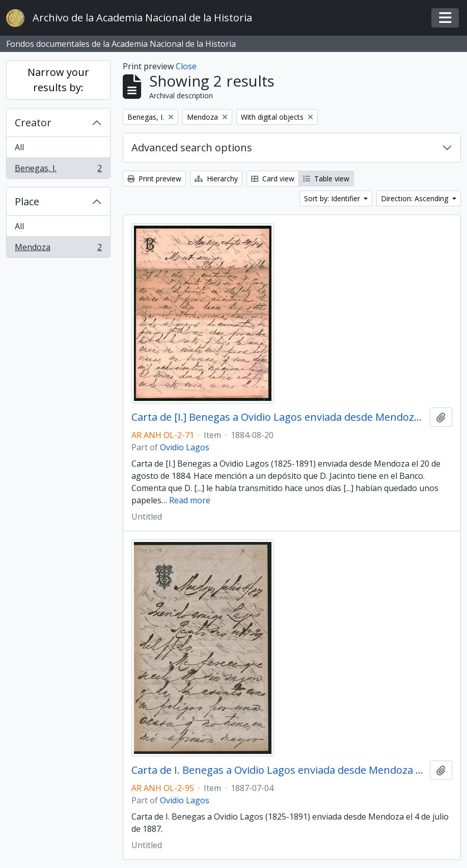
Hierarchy (216, 179)
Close (186, 66)
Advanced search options (192, 147)
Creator (33, 123)
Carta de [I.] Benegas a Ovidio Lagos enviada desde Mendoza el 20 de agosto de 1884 (279, 417)
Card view (273, 179)
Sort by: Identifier (333, 198)
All (19, 147)
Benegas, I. (58, 170)
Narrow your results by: (58, 80)
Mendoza (58, 249)
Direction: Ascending (416, 198)
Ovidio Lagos (185, 447)
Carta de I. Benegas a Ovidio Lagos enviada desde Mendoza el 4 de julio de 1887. (279, 770)
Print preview (154, 179)
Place (27, 201)
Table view (326, 179)
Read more (190, 500)
